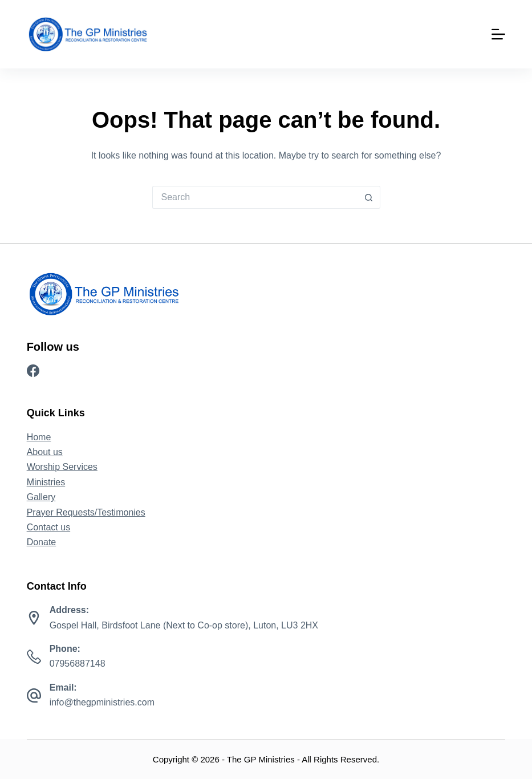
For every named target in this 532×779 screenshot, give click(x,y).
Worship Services (62, 467)
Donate (42, 542)
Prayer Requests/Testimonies (86, 512)
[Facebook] (33, 371)
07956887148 (78, 664)
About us (45, 452)
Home (39, 437)
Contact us (48, 527)
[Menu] (498, 34)
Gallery (41, 497)
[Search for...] (255, 197)
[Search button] (369, 197)
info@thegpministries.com (102, 702)
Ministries (46, 482)
